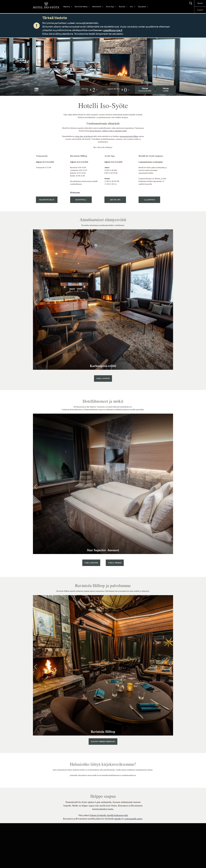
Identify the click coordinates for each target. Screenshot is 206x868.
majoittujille (47, 200)
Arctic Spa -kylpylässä (84, 136)
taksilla (118, 819)
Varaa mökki (115, 563)
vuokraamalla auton (133, 819)
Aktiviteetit (98, 7)
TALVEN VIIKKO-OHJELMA (103, 742)
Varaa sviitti (103, 378)
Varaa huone (91, 563)
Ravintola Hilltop (82, 7)
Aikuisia (85, 90)
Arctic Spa (111, 7)
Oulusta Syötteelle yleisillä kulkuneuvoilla (109, 815)
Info (133, 7)
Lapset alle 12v (114, 90)
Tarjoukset (143, 7)
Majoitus (68, 7)
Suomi (200, 3)
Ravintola (81, 200)
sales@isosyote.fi (113, 30)
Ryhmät (123, 7)
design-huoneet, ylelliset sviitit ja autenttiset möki (108, 131)
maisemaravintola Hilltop (129, 136)
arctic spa (115, 200)
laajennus (149, 200)
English (200, 10)
